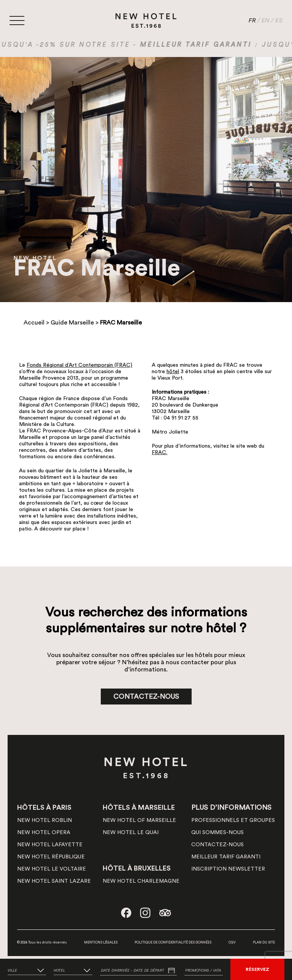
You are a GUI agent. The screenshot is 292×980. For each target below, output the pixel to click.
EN (266, 21)
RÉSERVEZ (257, 969)
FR (252, 21)
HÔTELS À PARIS (44, 807)
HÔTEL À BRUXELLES (137, 868)
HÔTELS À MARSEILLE (139, 807)
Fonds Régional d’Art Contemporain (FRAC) (79, 365)
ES (279, 21)
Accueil (34, 323)
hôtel (173, 372)
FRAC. (159, 453)
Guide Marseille (72, 323)
